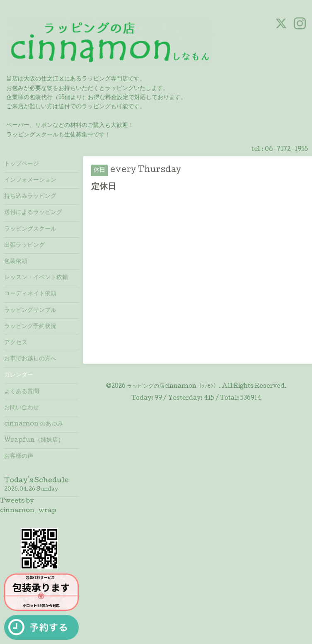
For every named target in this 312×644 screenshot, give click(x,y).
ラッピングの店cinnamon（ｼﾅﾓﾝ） (173, 386)
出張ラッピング (24, 245)
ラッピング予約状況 (30, 327)
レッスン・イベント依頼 (36, 278)
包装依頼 (16, 262)
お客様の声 (19, 457)
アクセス (16, 343)
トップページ (22, 164)
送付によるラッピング (33, 213)
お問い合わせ (22, 408)
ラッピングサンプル (30, 311)
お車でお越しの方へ (30, 359)
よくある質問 (22, 392)
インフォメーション (30, 180)
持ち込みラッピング (30, 197)
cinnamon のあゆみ (34, 424)
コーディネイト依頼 (30, 294)
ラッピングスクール (30, 229)
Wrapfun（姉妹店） (34, 440)
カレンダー (19, 375)
